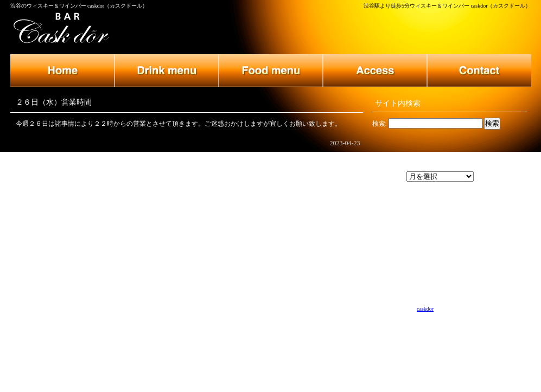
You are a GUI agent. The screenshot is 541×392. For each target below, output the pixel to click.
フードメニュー (271, 70)
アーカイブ (389, 177)
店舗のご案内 (375, 70)
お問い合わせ (479, 70)
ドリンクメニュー (167, 70)
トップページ (62, 70)
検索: (380, 124)
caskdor (425, 309)
